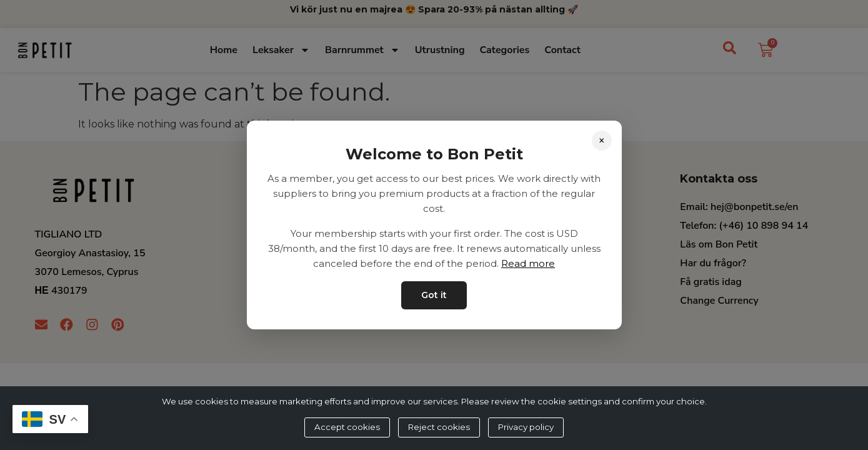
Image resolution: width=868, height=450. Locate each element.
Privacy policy (526, 427)
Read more (528, 263)
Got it (434, 295)
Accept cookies (347, 427)
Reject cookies (439, 427)
